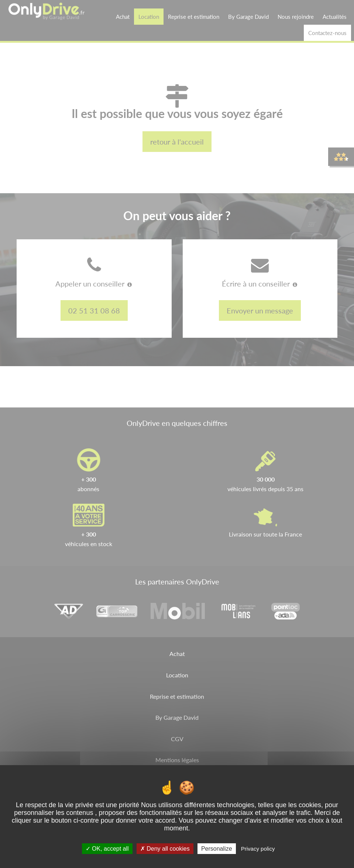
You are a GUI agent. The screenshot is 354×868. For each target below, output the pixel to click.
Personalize (217, 849)
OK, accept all (107, 849)
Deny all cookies (165, 849)
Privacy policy (258, 849)
